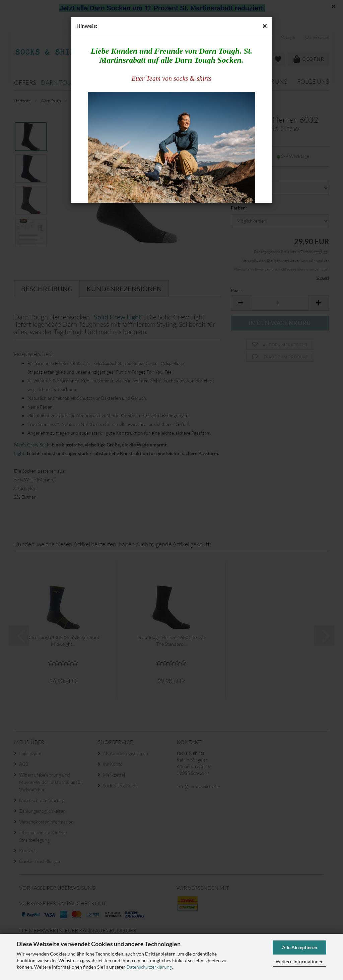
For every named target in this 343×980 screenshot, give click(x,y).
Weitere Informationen (300, 961)
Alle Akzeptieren (300, 947)
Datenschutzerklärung (149, 967)
